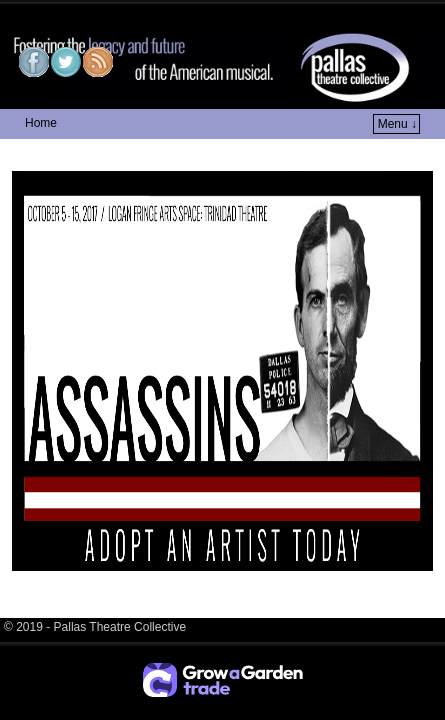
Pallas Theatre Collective (144, 15)
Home (41, 123)
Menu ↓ (397, 124)
